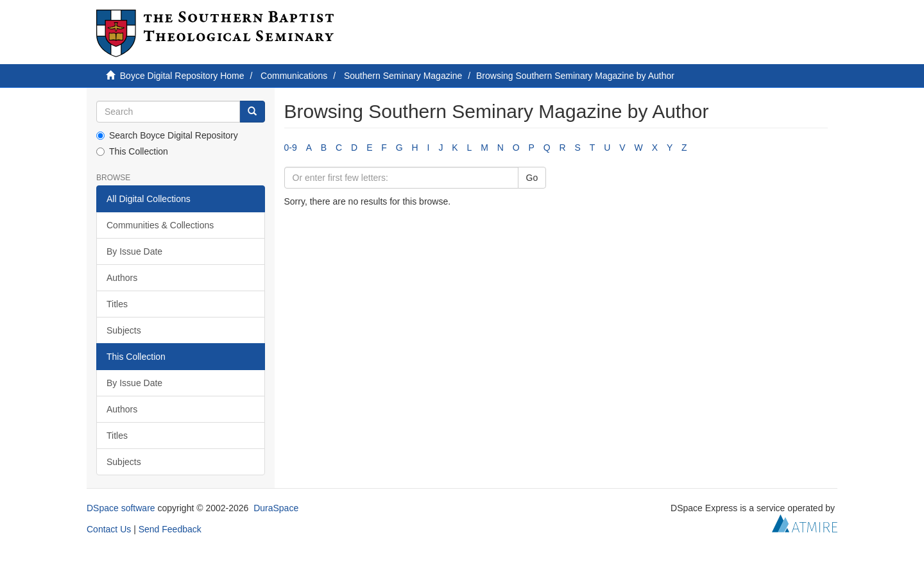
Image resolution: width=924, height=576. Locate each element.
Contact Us (109, 529)
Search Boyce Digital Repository (167, 135)
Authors (122, 278)
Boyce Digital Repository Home (182, 76)
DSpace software (121, 508)
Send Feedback (170, 529)
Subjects (124, 330)
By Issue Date (134, 251)
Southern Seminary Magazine (403, 76)
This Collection (132, 151)
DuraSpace (276, 508)
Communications (294, 76)
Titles (117, 304)
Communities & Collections (160, 225)
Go (532, 178)
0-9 (291, 148)
